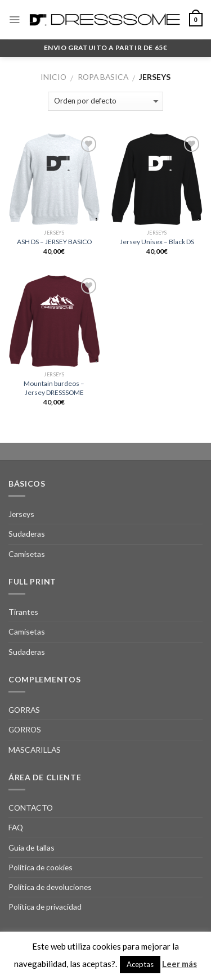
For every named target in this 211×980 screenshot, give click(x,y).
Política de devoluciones (50, 887)
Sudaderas (27, 534)
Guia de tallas (32, 848)
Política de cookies (41, 867)
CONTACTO (31, 808)
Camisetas (27, 554)
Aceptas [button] (140, 964)
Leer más (179, 964)
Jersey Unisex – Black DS (157, 242)
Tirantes (23, 612)
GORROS (25, 729)
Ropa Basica (103, 77)
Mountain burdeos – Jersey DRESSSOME (54, 388)
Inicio (53, 77)
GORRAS (24, 710)
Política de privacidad (45, 907)
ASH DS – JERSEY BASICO (54, 242)
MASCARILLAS (35, 750)
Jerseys (21, 514)
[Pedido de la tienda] (105, 101)
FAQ (16, 827)
